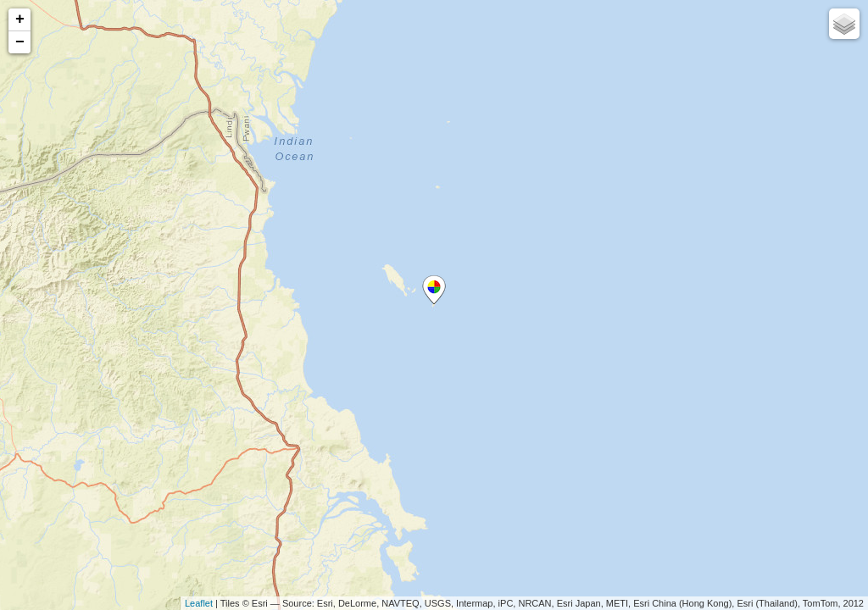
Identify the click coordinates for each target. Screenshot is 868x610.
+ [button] (20, 19)
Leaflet (199, 603)
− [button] (20, 42)
